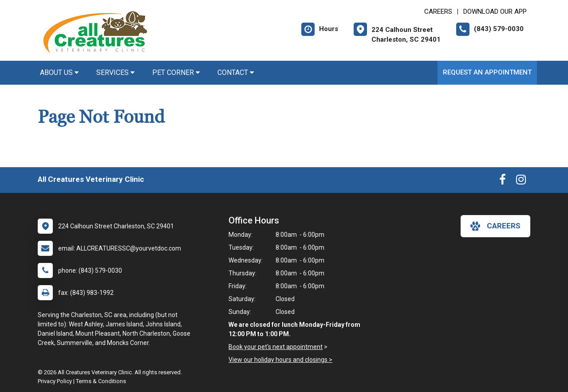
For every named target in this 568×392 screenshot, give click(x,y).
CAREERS (438, 12)
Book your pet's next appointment (276, 347)
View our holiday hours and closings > (280, 360)
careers (495, 226)
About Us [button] (59, 73)
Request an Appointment (487, 72)
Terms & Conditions (101, 381)
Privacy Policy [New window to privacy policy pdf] (55, 381)
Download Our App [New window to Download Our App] (495, 12)
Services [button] (115, 73)
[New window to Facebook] (503, 181)
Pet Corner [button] (176, 73)
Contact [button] (236, 73)
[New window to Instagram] (521, 181)
